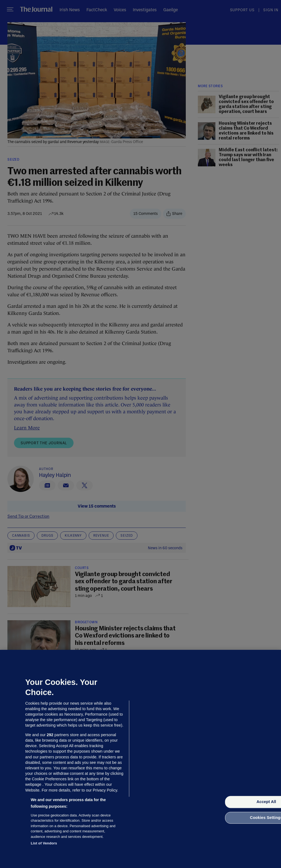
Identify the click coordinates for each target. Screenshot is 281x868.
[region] (140, 759)
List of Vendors (44, 843)
